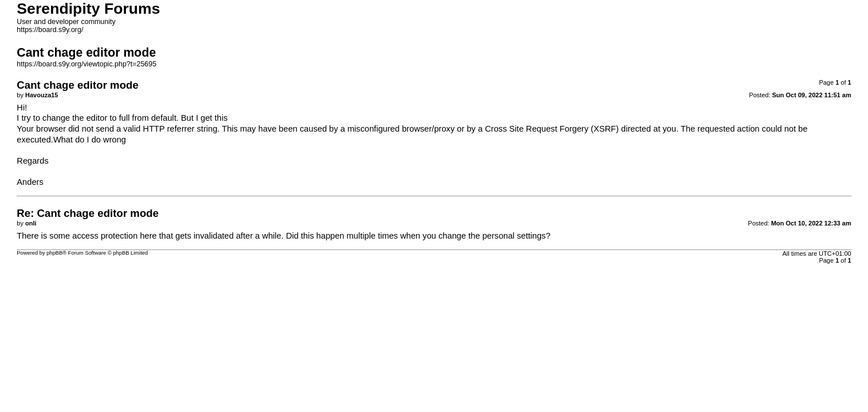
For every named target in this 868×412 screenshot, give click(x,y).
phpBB (54, 253)
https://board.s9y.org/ (50, 30)
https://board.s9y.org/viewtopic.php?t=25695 (86, 64)
